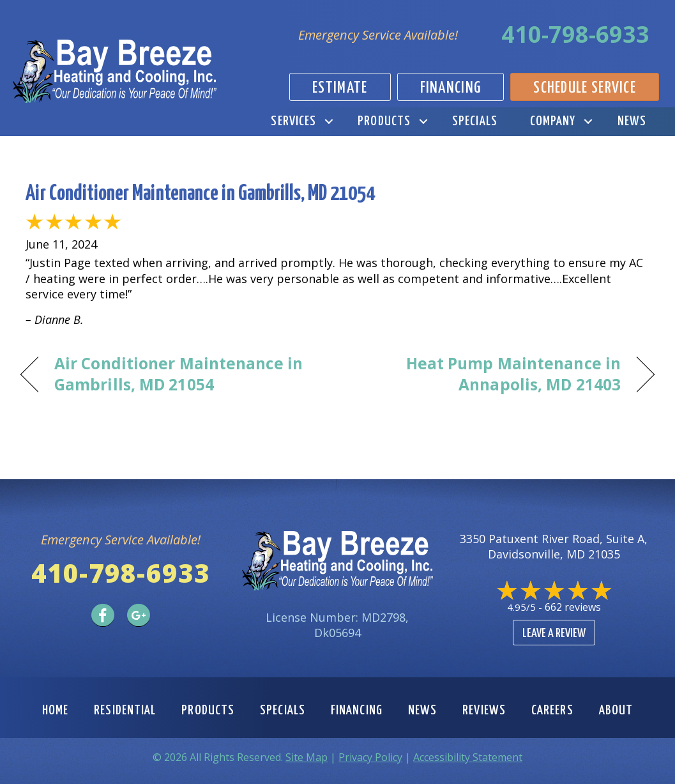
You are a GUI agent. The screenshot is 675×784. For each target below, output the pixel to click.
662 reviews (573, 607)
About (616, 711)
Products (384, 121)
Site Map (307, 757)
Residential (125, 711)
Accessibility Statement (468, 757)
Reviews (484, 711)
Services (293, 121)
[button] (329, 122)
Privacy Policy (370, 757)
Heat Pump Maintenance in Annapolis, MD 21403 (489, 374)
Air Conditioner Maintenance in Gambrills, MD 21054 (200, 194)
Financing (357, 711)
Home (55, 711)
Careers (552, 711)
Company (553, 121)
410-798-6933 (575, 34)
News (632, 121)
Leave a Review (554, 634)
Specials (475, 121)
